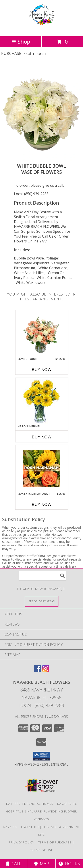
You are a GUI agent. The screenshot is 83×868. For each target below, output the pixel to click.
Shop (21, 41)
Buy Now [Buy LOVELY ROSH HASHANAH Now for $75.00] (42, 504)
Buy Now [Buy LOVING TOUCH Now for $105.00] (42, 369)
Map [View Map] (42, 864)
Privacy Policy (22, 842)
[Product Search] (42, 576)
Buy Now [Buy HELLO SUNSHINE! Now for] (42, 437)
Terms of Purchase (55, 842)
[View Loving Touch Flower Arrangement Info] (41, 334)
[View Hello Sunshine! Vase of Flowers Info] (41, 401)
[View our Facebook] (38, 671)
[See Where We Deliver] (42, 601)
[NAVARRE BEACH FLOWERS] (42, 30)
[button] (41, 756)
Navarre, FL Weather (21, 827)
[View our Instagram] (46, 671)
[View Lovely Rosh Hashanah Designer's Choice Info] (41, 469)
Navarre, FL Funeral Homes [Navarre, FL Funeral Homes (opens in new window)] (30, 804)
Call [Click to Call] (14, 864)
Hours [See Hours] (69, 864)
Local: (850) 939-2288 (31, 194)
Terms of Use (42, 850)
